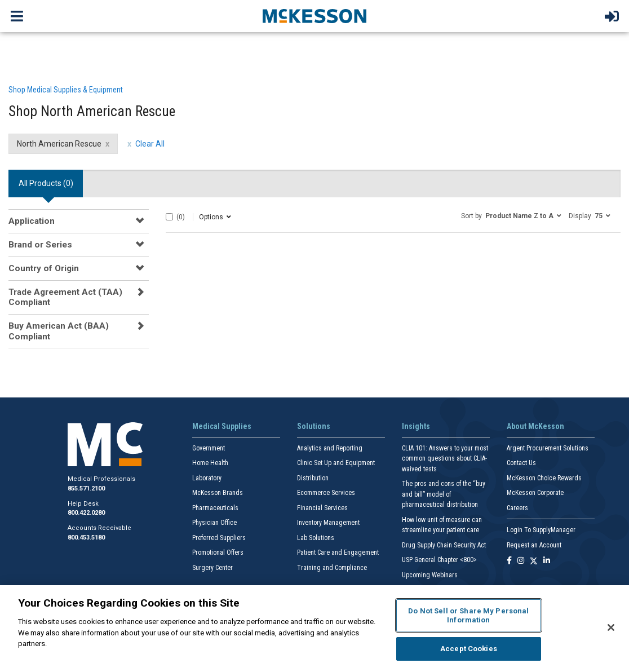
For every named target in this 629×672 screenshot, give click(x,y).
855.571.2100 (86, 488)
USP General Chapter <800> (439, 560)
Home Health (210, 463)
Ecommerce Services (326, 493)
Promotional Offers (218, 552)
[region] (314, 629)
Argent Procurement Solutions (548, 448)
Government (209, 448)
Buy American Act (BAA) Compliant (59, 331)
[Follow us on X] (534, 561)
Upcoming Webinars (430, 575)
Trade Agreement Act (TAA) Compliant (65, 297)
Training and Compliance (332, 568)
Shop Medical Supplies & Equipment (66, 90)
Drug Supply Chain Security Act (444, 545)
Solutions (314, 426)
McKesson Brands (218, 493)
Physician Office (214, 523)
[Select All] (169, 217)
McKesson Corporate (535, 493)
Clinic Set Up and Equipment (336, 463)
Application (32, 221)
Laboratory (207, 478)
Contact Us (521, 463)
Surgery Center (212, 568)
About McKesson (535, 426)
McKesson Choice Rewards (544, 478)
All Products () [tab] (46, 183)
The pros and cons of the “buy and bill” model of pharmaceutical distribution (444, 494)
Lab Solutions (316, 538)
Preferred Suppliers (219, 538)
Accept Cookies (469, 649)
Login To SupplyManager (541, 530)
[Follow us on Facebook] (509, 561)
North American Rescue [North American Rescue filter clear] (59, 144)
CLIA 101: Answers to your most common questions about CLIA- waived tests (445, 459)
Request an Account (534, 545)
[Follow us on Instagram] (521, 561)
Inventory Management (328, 523)
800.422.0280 (86, 513)
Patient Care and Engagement (338, 552)
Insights (416, 426)
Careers (517, 508)
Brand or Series (40, 245)
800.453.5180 (86, 538)
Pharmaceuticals (215, 508)
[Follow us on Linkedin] (547, 561)
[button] (511, 215)
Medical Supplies (222, 426)
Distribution (313, 478)
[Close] (611, 627)
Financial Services (322, 508)
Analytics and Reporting (330, 448)
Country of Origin (44, 268)
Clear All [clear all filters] (150, 144)
